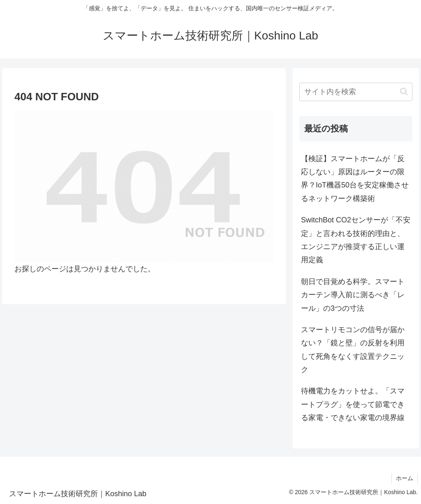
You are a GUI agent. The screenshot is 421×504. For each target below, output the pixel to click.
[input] (356, 92)
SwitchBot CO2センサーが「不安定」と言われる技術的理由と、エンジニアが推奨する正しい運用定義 (356, 240)
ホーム (405, 478)
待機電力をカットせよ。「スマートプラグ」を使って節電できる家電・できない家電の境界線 (353, 404)
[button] (404, 91)
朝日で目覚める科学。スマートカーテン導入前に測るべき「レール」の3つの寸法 (353, 295)
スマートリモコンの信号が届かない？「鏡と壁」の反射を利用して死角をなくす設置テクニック (353, 350)
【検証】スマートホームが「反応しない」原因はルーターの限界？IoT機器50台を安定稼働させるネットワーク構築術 (355, 179)
